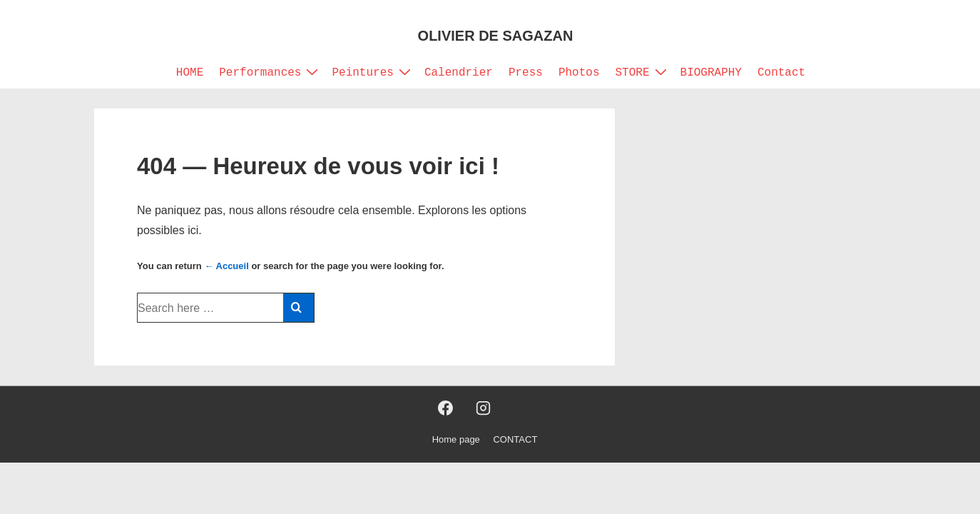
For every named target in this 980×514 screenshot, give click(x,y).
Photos (579, 73)
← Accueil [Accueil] (226, 266)
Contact (781, 73)
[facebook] (446, 408)
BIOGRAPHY (711, 73)
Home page (456, 439)
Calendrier (459, 73)
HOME (190, 73)
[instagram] (483, 408)
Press (526, 73)
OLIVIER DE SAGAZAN (496, 36)
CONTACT (515, 439)
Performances (270, 72)
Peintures (373, 72)
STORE (643, 72)
